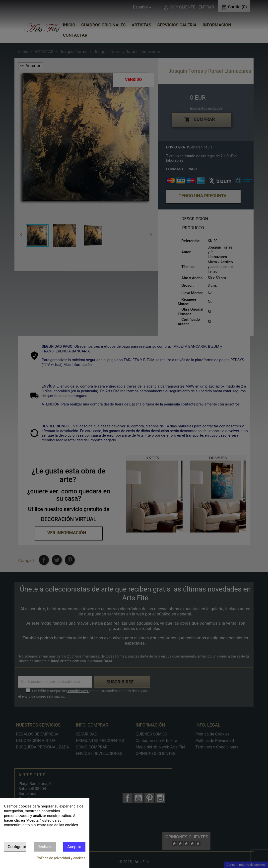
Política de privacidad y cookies (61, 858)
